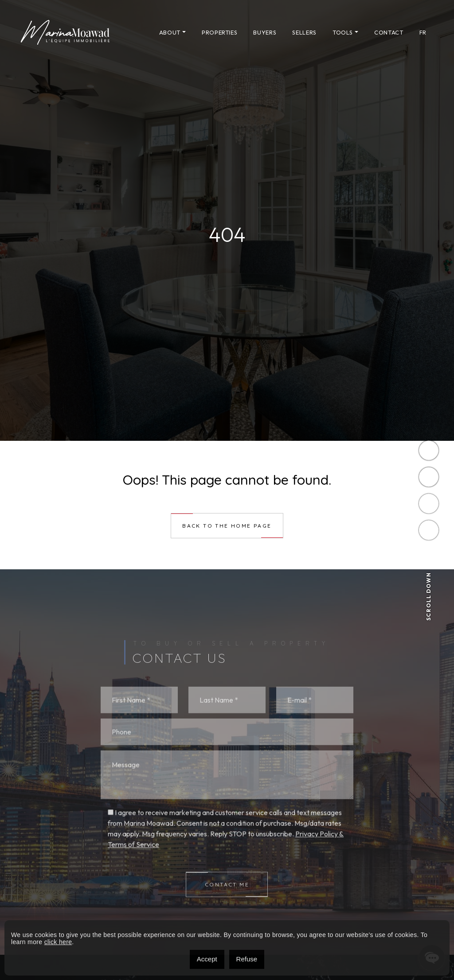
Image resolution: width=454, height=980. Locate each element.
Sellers (304, 32)
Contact (389, 32)
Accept (207, 959)
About (170, 32)
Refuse (247, 959)
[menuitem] (423, 32)
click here (58, 942)
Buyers (265, 32)
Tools (343, 32)
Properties (220, 32)
